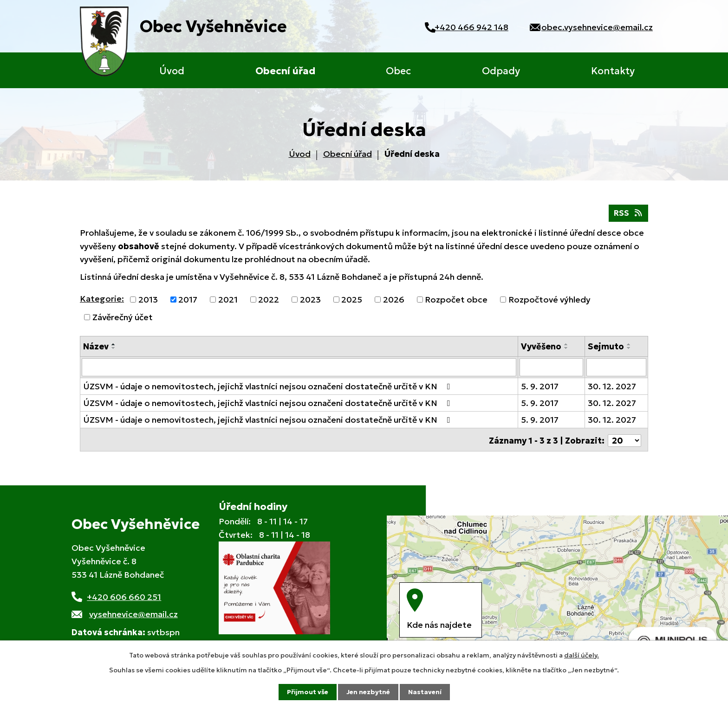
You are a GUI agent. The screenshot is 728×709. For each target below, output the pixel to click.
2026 (394, 301)
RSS (628, 215)
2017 (188, 301)
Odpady (501, 71)
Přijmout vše (307, 692)
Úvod (172, 71)
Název (96, 348)
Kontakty (613, 71)
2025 (352, 301)
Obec (398, 71)
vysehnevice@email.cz (133, 614)
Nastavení (425, 692)
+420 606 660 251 (124, 596)
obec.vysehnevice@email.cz (597, 27)
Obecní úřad (285, 71)
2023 (310, 301)
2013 (148, 301)
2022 (269, 301)
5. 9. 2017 (540, 387)
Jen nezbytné (368, 692)
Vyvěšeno (541, 348)
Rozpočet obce (456, 301)
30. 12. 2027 (612, 387)
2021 (228, 301)
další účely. (582, 655)
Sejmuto (606, 348)
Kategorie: (102, 300)
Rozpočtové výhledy (549, 301)
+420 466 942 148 (465, 27)
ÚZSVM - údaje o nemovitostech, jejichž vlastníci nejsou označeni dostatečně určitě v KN (269, 387)
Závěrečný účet (123, 319)
